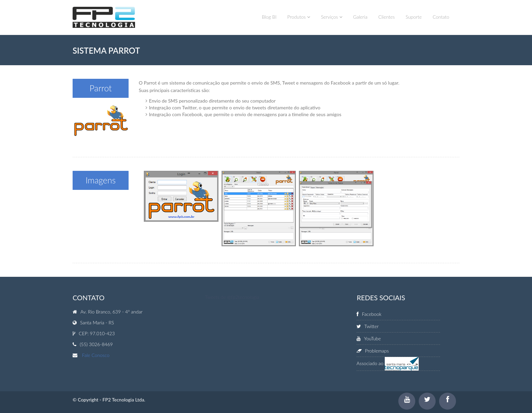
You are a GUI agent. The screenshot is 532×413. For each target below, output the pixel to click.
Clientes (387, 17)
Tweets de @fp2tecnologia (232, 297)
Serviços (332, 17)
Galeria (360, 17)
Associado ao (388, 363)
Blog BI (269, 17)
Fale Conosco (96, 355)
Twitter (368, 326)
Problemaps (373, 351)
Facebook (369, 314)
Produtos (299, 17)
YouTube (369, 338)
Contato (441, 17)
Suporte (414, 17)
